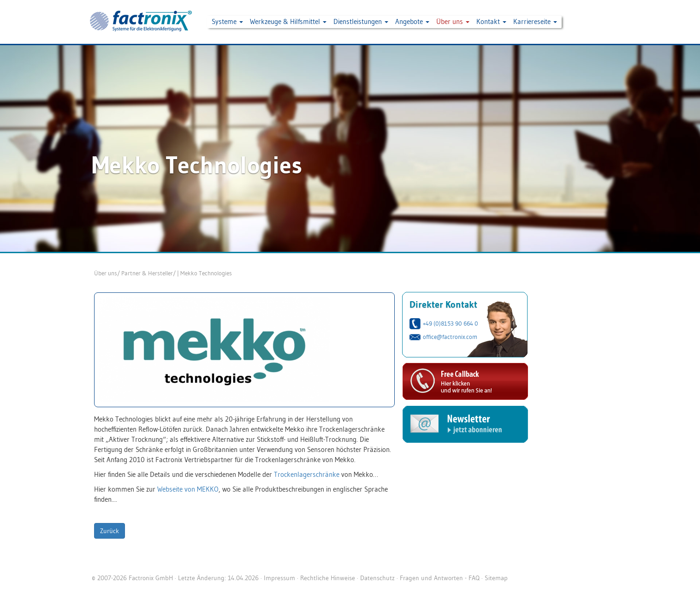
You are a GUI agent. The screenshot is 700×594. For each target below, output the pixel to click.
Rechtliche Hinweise (328, 578)
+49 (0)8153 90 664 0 (451, 323)
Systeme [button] (227, 21)
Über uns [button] (453, 21)
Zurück (110, 531)
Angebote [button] (412, 21)
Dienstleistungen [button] (361, 21)
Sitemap (496, 578)
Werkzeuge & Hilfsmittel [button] (288, 21)
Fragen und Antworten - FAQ (440, 578)
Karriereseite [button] (535, 21)
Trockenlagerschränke (307, 474)
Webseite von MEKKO (188, 489)
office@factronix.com (450, 337)
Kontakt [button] (491, 21)
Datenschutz (377, 578)
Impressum (279, 578)
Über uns (106, 273)
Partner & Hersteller (147, 273)
